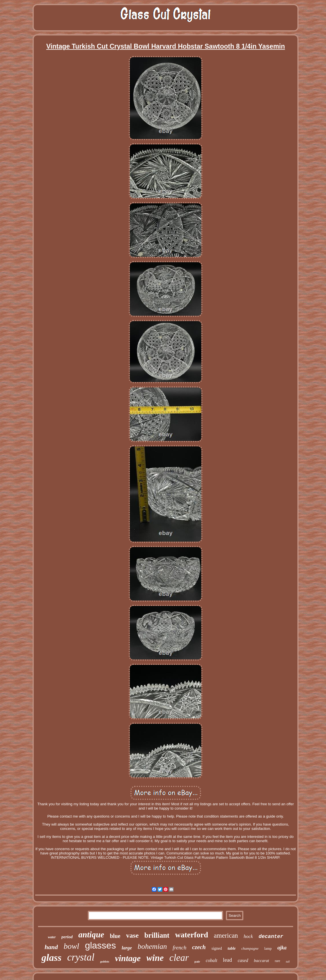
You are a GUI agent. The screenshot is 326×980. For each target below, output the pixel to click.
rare (278, 961)
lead (228, 960)
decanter (271, 937)
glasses (101, 945)
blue (115, 936)
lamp (268, 948)
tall (288, 962)
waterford (191, 935)
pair (197, 961)
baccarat (262, 961)
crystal (81, 957)
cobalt (212, 960)
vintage (128, 958)
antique (91, 935)
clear (179, 958)
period (67, 937)
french (180, 948)
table (232, 948)
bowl (71, 946)
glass (51, 958)
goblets (105, 961)
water (52, 937)
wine (155, 958)
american (226, 936)
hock (248, 936)
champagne (250, 948)
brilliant (157, 935)
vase (132, 935)
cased (243, 960)
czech (199, 947)
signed (217, 948)
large (127, 948)
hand (51, 947)
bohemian (152, 946)
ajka (282, 948)
